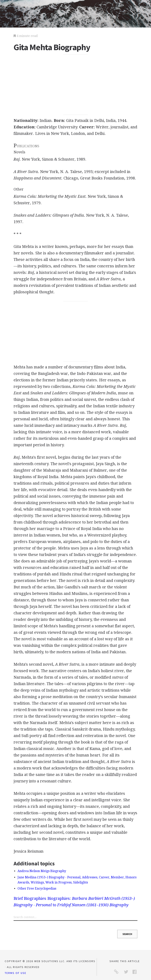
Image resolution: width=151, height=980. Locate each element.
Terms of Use (16, 973)
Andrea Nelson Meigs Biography (42, 871)
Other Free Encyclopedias (37, 888)
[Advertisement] (75, 85)
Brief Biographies (30, 898)
